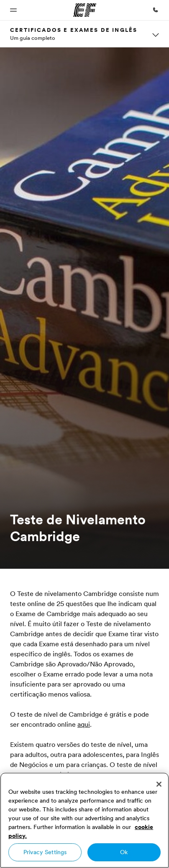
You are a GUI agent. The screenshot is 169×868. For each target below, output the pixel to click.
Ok (124, 852)
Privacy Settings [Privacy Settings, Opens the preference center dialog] (45, 852)
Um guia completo (33, 38)
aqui (84, 724)
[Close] (159, 784)
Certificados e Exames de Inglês (74, 30)
